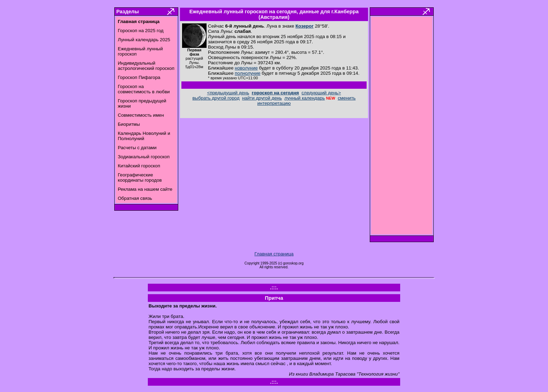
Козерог (304, 26)
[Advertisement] (402, 128)
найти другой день (262, 98)
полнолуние (248, 73)
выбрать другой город (216, 98)
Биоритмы (129, 124)
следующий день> (321, 93)
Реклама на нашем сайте (145, 189)
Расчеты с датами (137, 148)
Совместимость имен (141, 115)
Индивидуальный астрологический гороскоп (146, 66)
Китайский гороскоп (139, 166)
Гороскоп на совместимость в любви (144, 89)
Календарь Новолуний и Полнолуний (144, 136)
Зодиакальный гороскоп (144, 157)
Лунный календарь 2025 (144, 40)
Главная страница (274, 254)
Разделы (128, 12)
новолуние (246, 68)
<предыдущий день (228, 93)
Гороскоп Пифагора (139, 77)
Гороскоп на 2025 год (141, 31)
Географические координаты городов (140, 177)
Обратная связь (135, 198)
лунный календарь (305, 98)
